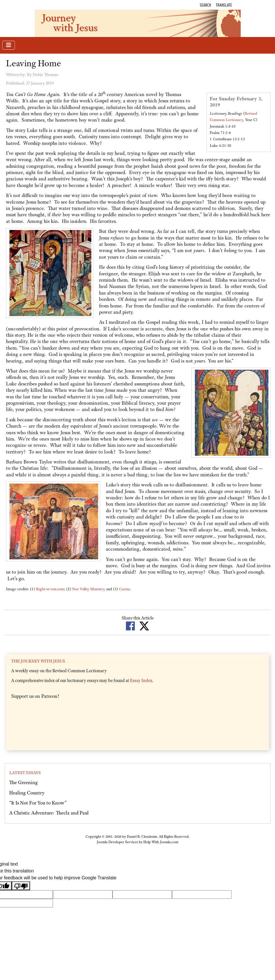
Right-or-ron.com (50, 589)
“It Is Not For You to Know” (38, 803)
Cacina (124, 589)
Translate (224, 5)
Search (205, 5)
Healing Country (27, 793)
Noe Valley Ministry (88, 589)
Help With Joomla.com (161, 842)
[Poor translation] (21, 886)
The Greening (23, 782)
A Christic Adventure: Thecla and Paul (49, 813)
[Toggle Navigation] (9, 45)
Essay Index (141, 681)
